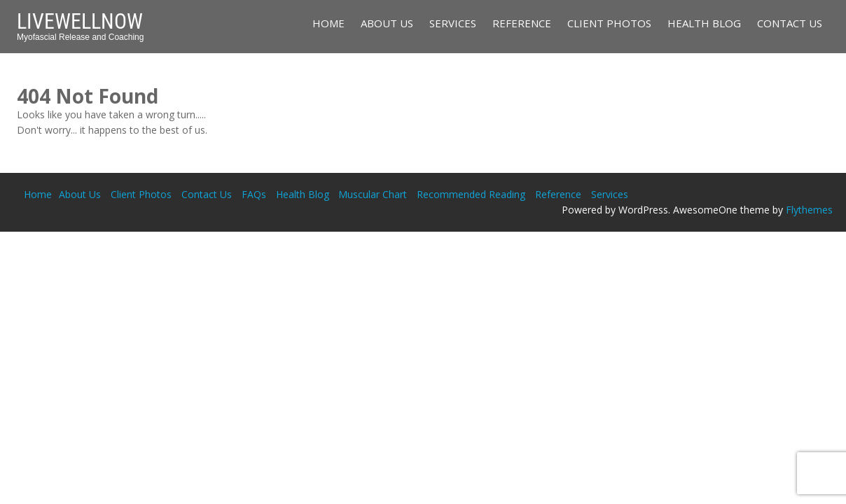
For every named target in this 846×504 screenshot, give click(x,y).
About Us (387, 23)
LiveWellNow (80, 21)
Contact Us (790, 23)
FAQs (254, 194)
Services (453, 23)
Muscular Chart (373, 194)
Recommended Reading (471, 194)
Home (328, 23)
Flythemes (809, 210)
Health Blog (704, 23)
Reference (522, 23)
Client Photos (609, 23)
